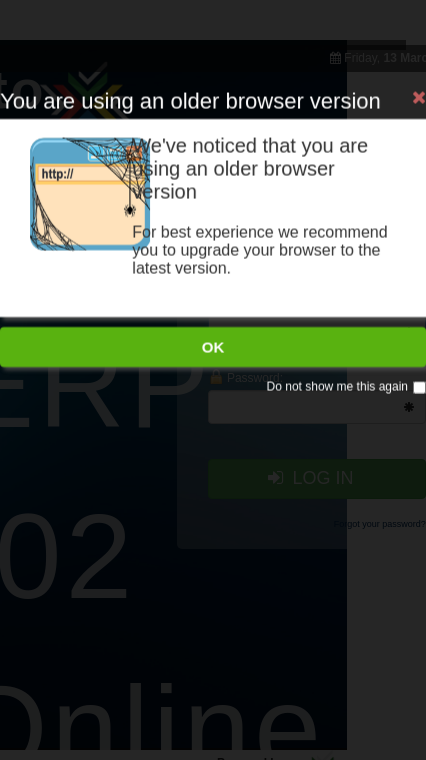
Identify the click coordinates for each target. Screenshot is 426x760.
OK (213, 313)
